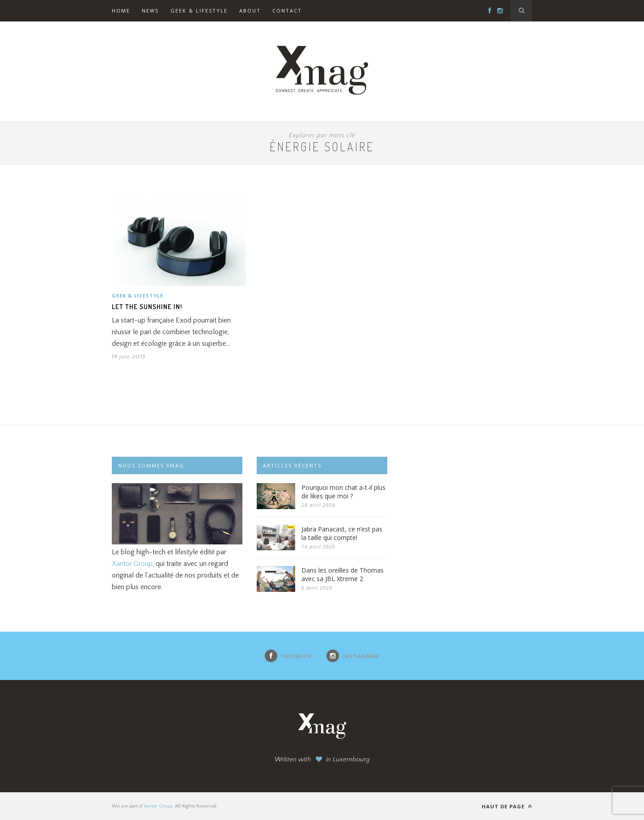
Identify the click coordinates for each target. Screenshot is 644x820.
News (150, 11)
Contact (287, 11)
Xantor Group (132, 564)
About (250, 11)
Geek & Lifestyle (199, 11)
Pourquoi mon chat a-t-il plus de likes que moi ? (343, 492)
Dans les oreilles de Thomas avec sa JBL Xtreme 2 (343, 574)
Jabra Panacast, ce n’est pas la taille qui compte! (342, 533)
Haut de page (507, 806)
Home (121, 11)
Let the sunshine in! (147, 307)
